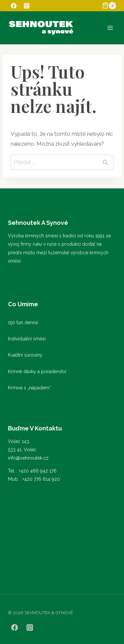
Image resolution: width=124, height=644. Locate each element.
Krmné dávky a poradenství (37, 372)
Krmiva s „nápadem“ (29, 388)
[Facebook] (14, 6)
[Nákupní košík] (109, 6)
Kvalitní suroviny (25, 355)
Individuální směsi (27, 339)
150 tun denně (23, 322)
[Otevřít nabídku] (110, 28)
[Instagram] (26, 6)
